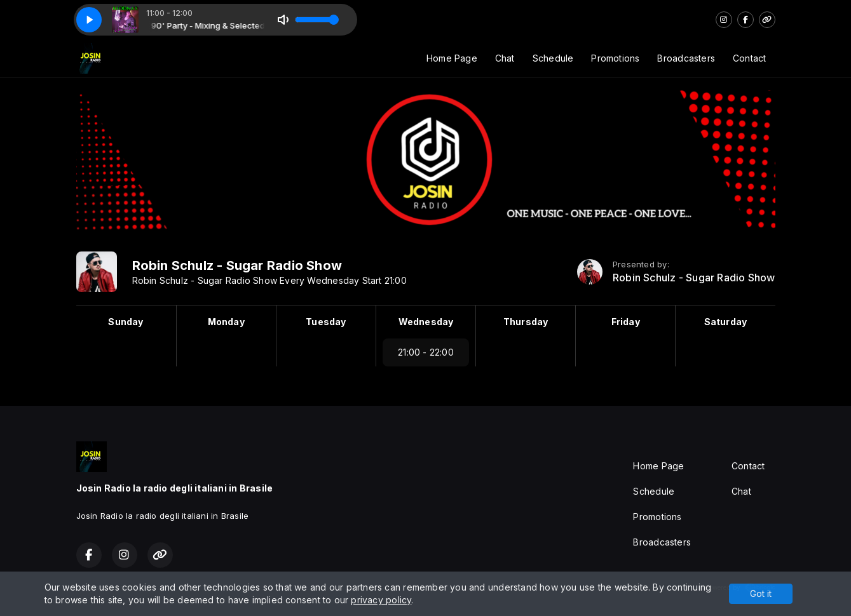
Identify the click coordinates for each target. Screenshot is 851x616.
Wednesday (426, 322)
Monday (226, 322)
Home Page (452, 58)
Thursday (526, 322)
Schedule (553, 58)
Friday (626, 322)
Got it (761, 593)
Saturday (726, 322)
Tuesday (326, 322)
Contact (749, 58)
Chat (505, 58)
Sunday (126, 322)
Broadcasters (686, 58)
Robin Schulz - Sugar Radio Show (694, 278)
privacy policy (381, 600)
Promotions (615, 58)
